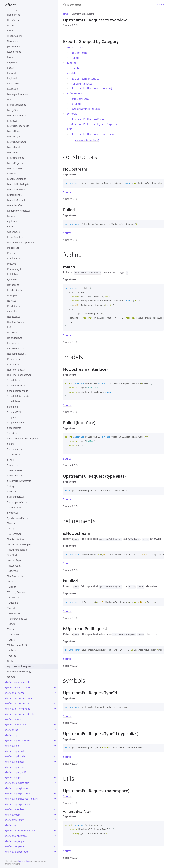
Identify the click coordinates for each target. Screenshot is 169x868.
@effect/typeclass (15, 809)
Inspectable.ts (15, 36)
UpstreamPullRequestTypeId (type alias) (96, 124)
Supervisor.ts (14, 507)
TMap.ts (12, 587)
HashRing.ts (14, 15)
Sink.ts (11, 444)
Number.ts (13, 216)
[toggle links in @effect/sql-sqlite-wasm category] (55, 804)
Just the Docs (24, 861)
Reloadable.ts (15, 338)
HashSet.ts (13, 20)
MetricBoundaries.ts (18, 126)
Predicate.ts (14, 258)
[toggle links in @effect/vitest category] (55, 815)
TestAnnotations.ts (17, 550)
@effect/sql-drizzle (15, 751)
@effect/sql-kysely (15, 756)
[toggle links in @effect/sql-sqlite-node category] (55, 794)
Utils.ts (11, 677)
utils (70, 129)
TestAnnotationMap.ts (19, 544)
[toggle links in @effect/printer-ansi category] (55, 725)
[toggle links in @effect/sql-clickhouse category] (55, 741)
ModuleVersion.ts (17, 179)
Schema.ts (13, 407)
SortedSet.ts (14, 454)
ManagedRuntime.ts (18, 94)
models (72, 73)
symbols (72, 114)
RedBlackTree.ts (16, 322)
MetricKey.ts (14, 136)
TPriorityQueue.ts (17, 592)
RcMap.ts (12, 295)
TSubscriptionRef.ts (18, 645)
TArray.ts (12, 529)
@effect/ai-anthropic (16, 836)
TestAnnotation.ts (17, 539)
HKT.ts (11, 25)
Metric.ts (12, 121)
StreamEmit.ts (15, 476)
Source (67, 192)
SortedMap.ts (15, 449)
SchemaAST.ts (15, 412)
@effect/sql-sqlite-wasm (18, 804)
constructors (75, 47)
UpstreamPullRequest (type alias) (91, 88)
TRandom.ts (14, 613)
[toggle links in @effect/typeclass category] (55, 809)
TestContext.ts (15, 566)
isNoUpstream (80, 99)
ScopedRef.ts (14, 428)
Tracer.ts (12, 608)
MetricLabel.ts (15, 147)
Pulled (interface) (81, 84)
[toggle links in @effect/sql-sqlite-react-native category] (55, 799)
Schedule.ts (13, 380)
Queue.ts (12, 280)
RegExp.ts (13, 333)
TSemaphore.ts (15, 634)
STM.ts (11, 460)
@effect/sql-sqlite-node (18, 793)
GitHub (160, 5)
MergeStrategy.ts (17, 115)
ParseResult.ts (15, 237)
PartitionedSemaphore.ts (21, 242)
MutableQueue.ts (17, 200)
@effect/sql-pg (13, 778)
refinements (75, 93)
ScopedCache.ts (16, 423)
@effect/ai (11, 825)
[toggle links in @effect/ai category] (55, 825)
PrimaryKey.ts (15, 269)
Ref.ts (10, 327)
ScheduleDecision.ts (18, 385)
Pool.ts (11, 253)
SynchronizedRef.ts (18, 518)
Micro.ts (12, 174)
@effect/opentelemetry (18, 687)
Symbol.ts (13, 513)
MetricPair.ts (14, 152)
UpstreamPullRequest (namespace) (93, 134)
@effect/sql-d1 (13, 746)
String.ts (12, 486)
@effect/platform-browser (19, 698)
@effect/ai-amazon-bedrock (20, 831)
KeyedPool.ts (14, 52)
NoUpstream (79, 53)
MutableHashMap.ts (18, 184)
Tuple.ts (11, 650)
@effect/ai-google (15, 841)
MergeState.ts (15, 110)
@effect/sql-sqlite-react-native (21, 799)
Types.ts (12, 656)
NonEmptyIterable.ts (18, 211)
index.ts (11, 31)
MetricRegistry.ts (16, 163)
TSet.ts (11, 640)
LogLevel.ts (13, 78)
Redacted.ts (14, 317)
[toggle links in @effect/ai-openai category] (55, 846)
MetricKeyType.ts (17, 142)
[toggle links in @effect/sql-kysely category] (55, 756)
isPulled (76, 104)
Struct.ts (12, 491)
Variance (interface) (87, 140)
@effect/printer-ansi (16, 725)
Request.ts (13, 343)
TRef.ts (11, 624)
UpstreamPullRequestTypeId (89, 119)
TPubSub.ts (13, 597)
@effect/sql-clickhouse (17, 740)
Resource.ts (14, 359)
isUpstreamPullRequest (85, 109)
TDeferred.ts (14, 534)
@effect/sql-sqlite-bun (17, 783)
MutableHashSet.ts (17, 189)
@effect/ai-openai (15, 846)
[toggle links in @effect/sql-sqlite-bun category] (55, 783)
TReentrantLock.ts (17, 619)
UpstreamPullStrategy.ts (20, 672)
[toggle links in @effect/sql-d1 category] (55, 746)
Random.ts (13, 285)
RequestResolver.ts (17, 354)
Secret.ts (12, 433)
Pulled (75, 58)
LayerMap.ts (14, 62)
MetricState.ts (15, 168)
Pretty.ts (12, 264)
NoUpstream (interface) (85, 79)
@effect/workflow (15, 820)
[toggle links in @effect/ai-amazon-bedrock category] (55, 831)
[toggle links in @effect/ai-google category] (55, 841)
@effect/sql (11, 735)
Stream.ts (12, 465)
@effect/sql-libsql (15, 762)
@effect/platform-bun (17, 703)
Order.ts (12, 227)
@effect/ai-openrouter (17, 852)
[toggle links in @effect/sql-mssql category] (55, 767)
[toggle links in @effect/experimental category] (55, 682)
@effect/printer (14, 719)
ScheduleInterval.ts (18, 391)
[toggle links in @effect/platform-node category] (55, 709)
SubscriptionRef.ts (17, 502)
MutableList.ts (15, 195)
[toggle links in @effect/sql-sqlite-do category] (55, 788)
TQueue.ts (13, 603)
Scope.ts (12, 417)
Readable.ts (14, 306)
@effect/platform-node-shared (22, 714)
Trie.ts (11, 629)
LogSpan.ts (13, 84)
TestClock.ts (14, 555)
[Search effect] (95, 5)
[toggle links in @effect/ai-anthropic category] (55, 836)
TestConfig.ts (14, 560)
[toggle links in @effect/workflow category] (55, 820)
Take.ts (11, 523)
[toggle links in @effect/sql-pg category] (55, 778)
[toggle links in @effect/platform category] (55, 693)
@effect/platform (15, 693)
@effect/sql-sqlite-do (17, 788)
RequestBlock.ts (16, 348)
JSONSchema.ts (16, 46)
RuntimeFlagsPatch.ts (19, 375)
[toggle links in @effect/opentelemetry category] (55, 688)
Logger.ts (12, 73)
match (75, 68)
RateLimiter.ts (15, 290)
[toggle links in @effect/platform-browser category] (55, 698)
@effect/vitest (13, 815)
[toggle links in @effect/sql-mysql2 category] (55, 772)
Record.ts (12, 311)
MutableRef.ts (15, 205)
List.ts (10, 68)
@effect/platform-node (18, 709)
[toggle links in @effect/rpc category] (55, 730)
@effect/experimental (17, 682)
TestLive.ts (13, 571)
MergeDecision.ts (17, 105)
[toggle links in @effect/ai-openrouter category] (55, 852)
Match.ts (12, 99)
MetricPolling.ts (16, 158)
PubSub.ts (13, 274)
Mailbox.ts (13, 89)
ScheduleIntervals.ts (18, 396)
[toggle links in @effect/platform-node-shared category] (55, 714)
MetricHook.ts (15, 131)
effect (11, 5)
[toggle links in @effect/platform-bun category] (55, 703)
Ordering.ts (13, 232)
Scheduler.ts (14, 401)
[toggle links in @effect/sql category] (55, 735)
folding (71, 63)
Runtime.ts (13, 364)
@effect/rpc (12, 730)
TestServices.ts (15, 576)
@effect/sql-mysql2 (16, 772)
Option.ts (12, 221)
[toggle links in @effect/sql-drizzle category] (55, 751)
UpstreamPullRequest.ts (21, 666)
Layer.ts (11, 57)
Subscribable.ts (16, 497)
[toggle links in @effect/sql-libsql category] (55, 762)
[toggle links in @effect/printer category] (55, 719)
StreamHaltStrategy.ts (19, 481)
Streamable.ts (15, 470)
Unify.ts (11, 661)
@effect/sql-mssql (15, 767)
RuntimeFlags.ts (16, 370)
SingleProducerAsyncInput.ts (23, 438)
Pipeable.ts (13, 248)
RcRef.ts (12, 301)
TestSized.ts (14, 582)
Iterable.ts (13, 41)
